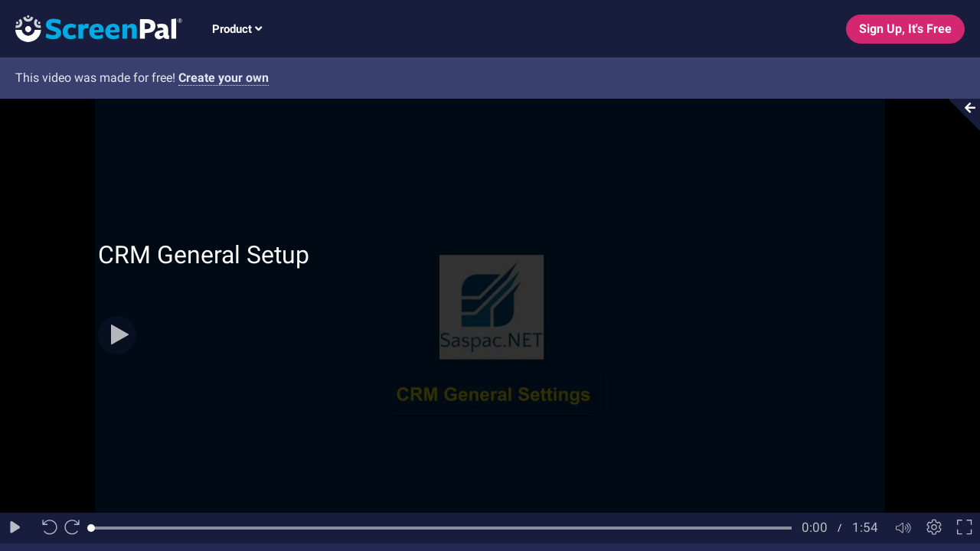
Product (237, 29)
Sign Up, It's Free (905, 29)
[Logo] (91, 28)
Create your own (224, 78)
